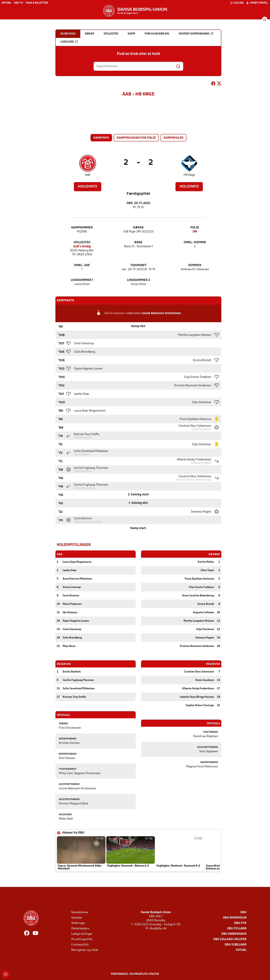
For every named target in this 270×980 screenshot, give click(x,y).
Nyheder (77, 918)
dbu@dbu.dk (158, 928)
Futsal (241, 950)
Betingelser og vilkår (85, 950)
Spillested (82, 242)
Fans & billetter (37, 3)
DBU (243, 912)
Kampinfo (101, 138)
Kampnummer (82, 228)
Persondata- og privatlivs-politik (135, 974)
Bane (138, 242)
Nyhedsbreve (80, 912)
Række (138, 228)
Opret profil (257, 3)
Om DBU (6, 3)
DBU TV (18, 3)
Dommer (195, 265)
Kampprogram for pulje (136, 138)
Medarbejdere (80, 928)
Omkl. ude (82, 265)
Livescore (69, 42)
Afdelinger (78, 923)
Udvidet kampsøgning (196, 34)
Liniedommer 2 (138, 280)
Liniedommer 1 (82, 280)
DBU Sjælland (236, 945)
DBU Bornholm (235, 918)
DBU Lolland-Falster (230, 939)
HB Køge (189, 175)
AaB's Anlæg (82, 247)
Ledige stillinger (82, 934)
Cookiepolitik (80, 945)
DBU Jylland (237, 928)
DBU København (234, 934)
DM (195, 232)
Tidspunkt (138, 265)
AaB (88, 175)
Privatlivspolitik (82, 939)
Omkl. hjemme (195, 242)
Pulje (195, 228)
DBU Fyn (240, 923)
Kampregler (173, 138)
